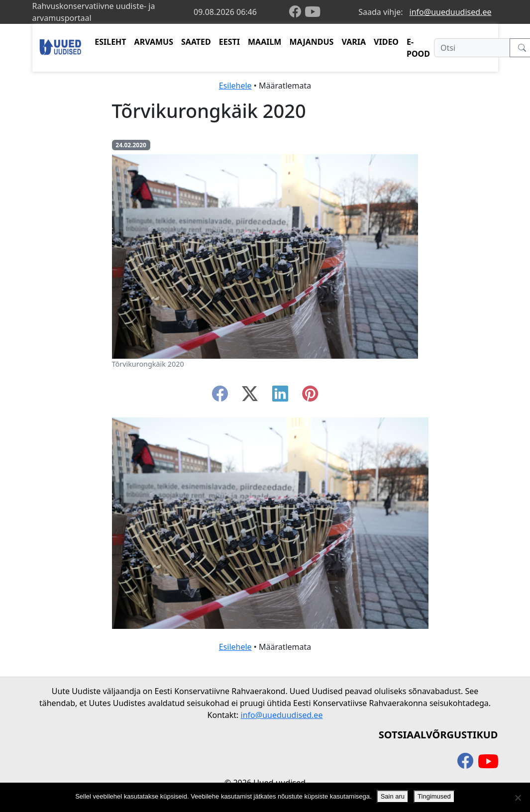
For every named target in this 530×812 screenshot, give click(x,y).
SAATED (196, 42)
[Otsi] (472, 48)
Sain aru (393, 796)
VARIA (354, 42)
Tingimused (434, 796)
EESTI (229, 42)
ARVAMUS (154, 42)
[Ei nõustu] (518, 798)
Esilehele (235, 86)
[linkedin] (280, 397)
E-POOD (418, 48)
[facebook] (297, 12)
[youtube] (313, 12)
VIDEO (386, 42)
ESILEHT (110, 42)
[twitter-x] (250, 397)
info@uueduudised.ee (451, 12)
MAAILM (265, 42)
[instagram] (310, 397)
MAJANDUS (311, 42)
